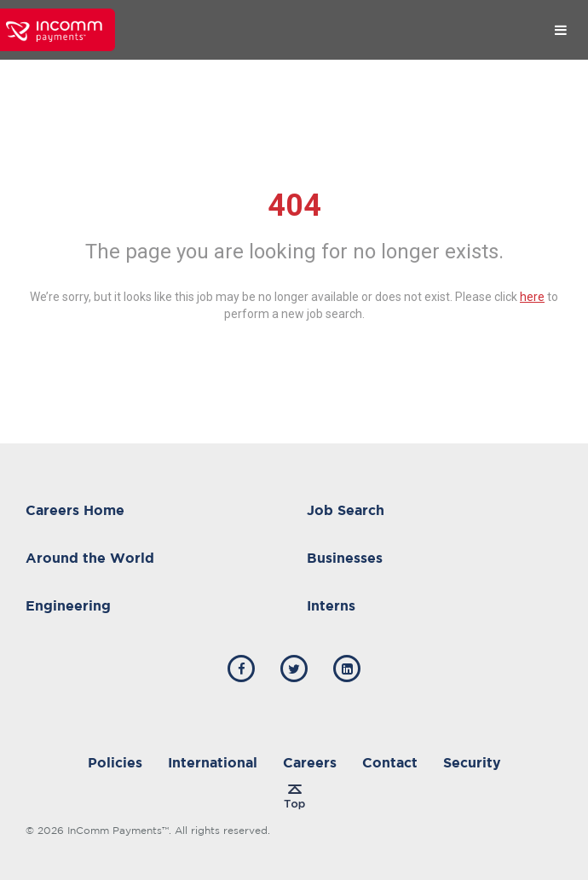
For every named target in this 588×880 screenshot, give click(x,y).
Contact (390, 762)
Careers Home (75, 510)
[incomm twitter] (294, 669)
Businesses (345, 558)
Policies (115, 762)
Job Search (346, 510)
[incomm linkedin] (347, 669)
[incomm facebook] (241, 669)
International (213, 762)
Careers (310, 762)
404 (294, 206)
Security (472, 762)
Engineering (68, 605)
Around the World (90, 558)
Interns (331, 605)
